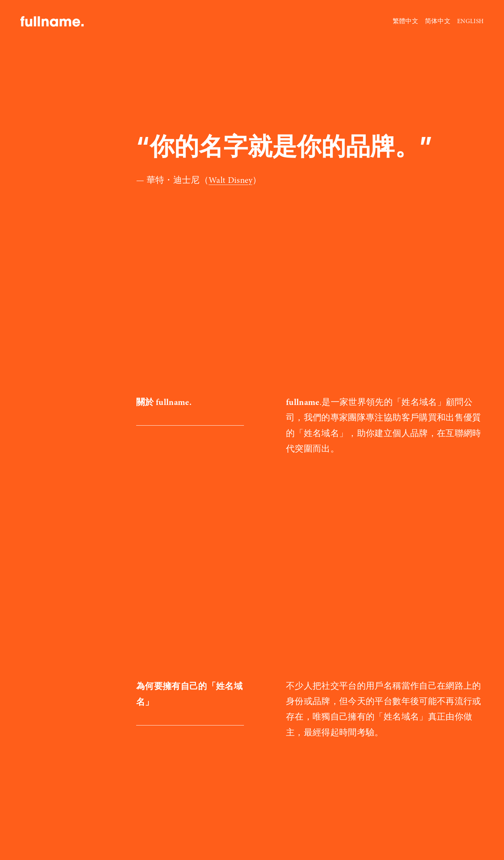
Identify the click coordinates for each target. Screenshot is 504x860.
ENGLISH (470, 21)
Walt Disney (230, 180)
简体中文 (438, 21)
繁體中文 (405, 21)
